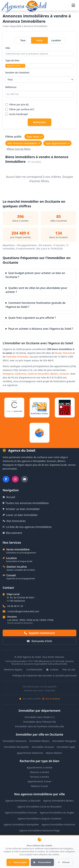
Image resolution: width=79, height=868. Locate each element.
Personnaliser (42, 862)
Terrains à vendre (39, 777)
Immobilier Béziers (39, 741)
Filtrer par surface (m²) (20, 109)
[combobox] (39, 54)
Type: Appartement (57, 143)
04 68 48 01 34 (15, 606)
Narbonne (21, 374)
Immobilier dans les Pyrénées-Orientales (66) (39, 726)
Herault (68, 353)
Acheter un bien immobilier (21, 509)
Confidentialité (34, 670)
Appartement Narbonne (30, 753)
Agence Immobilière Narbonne (59, 824)
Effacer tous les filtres (19, 149)
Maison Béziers (54, 753)
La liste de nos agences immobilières (27, 527)
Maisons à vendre (39, 772)
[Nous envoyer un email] (25, 479)
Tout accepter (18, 862)
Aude (59, 353)
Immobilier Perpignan (64, 741)
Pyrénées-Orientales (17, 357)
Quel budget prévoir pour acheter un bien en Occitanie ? (35, 275)
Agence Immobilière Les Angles (57, 813)
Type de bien (39, 63)
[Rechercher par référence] (39, 94)
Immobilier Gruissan (43, 747)
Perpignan (8, 374)
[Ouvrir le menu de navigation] (73, 5)
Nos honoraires (14, 521)
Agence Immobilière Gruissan (21, 813)
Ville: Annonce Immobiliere (24, 143)
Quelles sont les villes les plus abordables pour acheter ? (36, 290)
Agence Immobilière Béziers (58, 801)
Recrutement (12, 533)
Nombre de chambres (39, 77)
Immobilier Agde (66, 747)
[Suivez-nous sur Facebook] (6, 479)
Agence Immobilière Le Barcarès (23, 801)
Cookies (52, 670)
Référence (39, 91)
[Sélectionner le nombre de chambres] (39, 79)
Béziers (54, 374)
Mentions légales (13, 670)
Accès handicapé (17, 114)
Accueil (9, 497)
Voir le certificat (51, 699)
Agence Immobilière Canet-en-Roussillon (39, 807)
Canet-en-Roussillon (38, 374)
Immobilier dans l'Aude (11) (39, 717)
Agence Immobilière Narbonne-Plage (39, 830)
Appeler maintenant (40, 633)
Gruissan (64, 374)
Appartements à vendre (40, 767)
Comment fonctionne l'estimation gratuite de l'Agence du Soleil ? (36, 305)
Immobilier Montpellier (17, 747)
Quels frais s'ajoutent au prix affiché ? (32, 318)
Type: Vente (34, 137)
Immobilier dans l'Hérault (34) (39, 722)
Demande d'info (39, 641)
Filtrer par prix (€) (17, 105)
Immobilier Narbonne (15, 741)
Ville (39, 51)
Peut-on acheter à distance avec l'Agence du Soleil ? (41, 329)
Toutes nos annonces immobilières (26, 503)
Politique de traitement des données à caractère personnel (44, 675)
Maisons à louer (39, 786)
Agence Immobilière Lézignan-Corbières (39, 819)
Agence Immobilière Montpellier (21, 824)
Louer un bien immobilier (20, 515)
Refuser (64, 862)
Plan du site (69, 670)
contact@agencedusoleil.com (23, 611)
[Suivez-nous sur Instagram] (15, 479)
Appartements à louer (39, 781)
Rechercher (39, 122)
